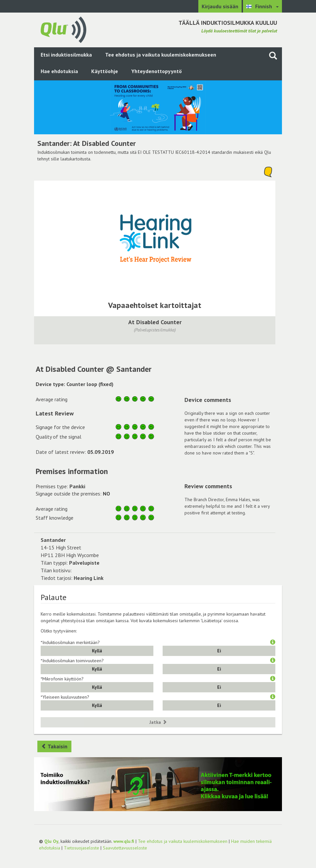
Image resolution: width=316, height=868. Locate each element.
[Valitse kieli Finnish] (262, 6)
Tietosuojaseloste (81, 848)
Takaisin (54, 746)
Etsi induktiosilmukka (66, 55)
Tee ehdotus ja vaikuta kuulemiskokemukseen (161, 55)
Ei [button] (219, 651)
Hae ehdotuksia (59, 71)
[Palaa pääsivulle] (63, 29)
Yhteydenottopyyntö (157, 71)
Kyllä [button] (97, 651)
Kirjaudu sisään (220, 6)
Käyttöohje (105, 71)
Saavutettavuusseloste (125, 848)
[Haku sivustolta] (273, 55)
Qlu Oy (51, 841)
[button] (273, 642)
